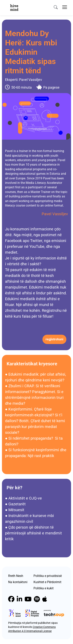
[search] (56, 7)
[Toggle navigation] (65, 7)
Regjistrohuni (54, 339)
